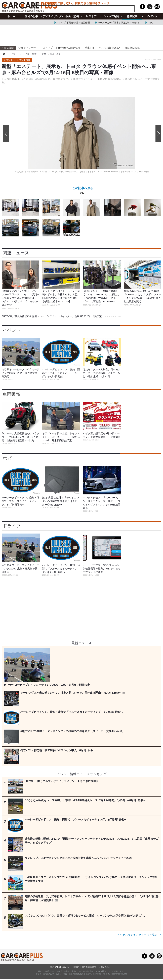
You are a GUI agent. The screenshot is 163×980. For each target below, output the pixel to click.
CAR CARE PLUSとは (59, 967)
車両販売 (11, 394)
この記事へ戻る (83, 191)
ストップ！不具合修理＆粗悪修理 (62, 48)
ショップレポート (28, 48)
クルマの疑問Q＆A (110, 48)
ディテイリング (52, 16)
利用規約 (75, 967)
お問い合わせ (105, 967)
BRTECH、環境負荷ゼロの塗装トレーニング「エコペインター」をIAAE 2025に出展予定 (61, 316)
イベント (152, 16)
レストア (91, 16)
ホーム (11, 16)
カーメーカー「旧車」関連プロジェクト (119, 22)
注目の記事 (31, 16)
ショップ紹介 (111, 16)
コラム (151, 22)
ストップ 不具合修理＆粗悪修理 (73, 22)
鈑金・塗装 (72, 16)
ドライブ (12, 526)
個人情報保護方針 (89, 967)
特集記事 (132, 16)
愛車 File (90, 48)
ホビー (9, 458)
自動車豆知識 (132, 48)
